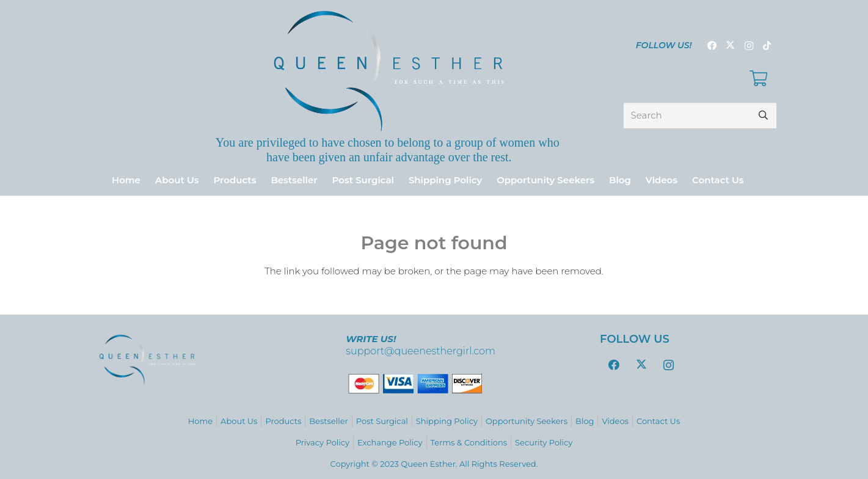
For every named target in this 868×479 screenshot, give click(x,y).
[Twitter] (731, 46)
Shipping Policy (447, 421)
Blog (585, 421)
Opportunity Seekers (527, 421)
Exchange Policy (390, 442)
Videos (615, 421)
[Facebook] (712, 46)
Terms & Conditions (469, 442)
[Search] (700, 115)
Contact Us (658, 421)
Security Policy (544, 442)
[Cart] (758, 79)
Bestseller (329, 421)
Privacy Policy (323, 442)
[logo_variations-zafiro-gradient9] (389, 71)
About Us (239, 421)
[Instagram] (749, 46)
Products (283, 421)
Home (200, 421)
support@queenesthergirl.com (421, 351)
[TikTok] (767, 46)
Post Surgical (382, 421)
